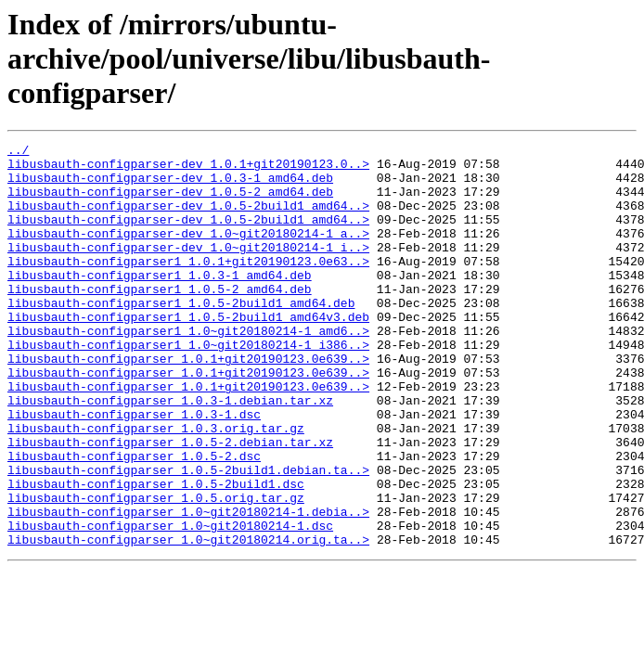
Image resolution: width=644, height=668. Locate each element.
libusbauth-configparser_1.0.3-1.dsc (134, 469)
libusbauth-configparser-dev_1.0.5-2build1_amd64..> (188, 219)
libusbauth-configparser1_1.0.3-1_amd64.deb (160, 302)
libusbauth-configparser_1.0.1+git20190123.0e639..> (188, 403)
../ (18, 152)
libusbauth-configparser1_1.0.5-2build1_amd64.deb (181, 336)
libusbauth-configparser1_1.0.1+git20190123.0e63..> (188, 286)
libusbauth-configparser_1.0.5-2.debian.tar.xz (170, 503)
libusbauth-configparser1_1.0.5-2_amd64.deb (160, 319)
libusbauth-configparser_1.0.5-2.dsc (134, 520)
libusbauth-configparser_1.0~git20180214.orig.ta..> (188, 620)
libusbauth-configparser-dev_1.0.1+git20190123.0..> (188, 169)
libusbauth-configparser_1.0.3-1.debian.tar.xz (170, 453)
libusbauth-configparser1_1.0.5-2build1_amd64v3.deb (188, 353)
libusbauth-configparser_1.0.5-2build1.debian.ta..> (188, 536)
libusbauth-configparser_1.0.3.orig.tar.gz (156, 486)
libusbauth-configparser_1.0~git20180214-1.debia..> (188, 586)
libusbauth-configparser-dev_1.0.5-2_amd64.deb (170, 202)
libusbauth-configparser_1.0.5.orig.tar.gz (156, 570)
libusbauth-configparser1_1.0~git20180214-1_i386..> (188, 386)
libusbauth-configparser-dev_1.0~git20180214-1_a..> (188, 252)
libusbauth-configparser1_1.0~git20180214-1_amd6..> (188, 369)
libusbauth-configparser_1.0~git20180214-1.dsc (170, 603)
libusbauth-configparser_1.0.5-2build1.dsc (156, 553)
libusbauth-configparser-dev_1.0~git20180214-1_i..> (188, 269)
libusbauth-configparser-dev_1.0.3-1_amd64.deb (170, 186)
